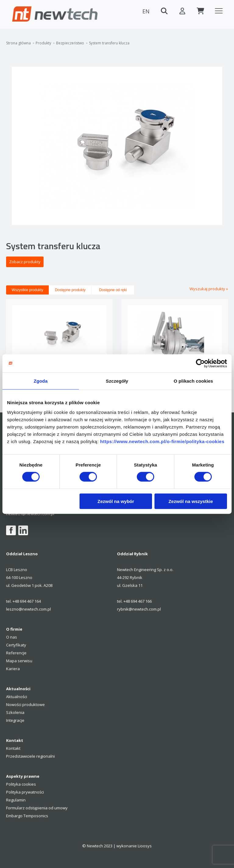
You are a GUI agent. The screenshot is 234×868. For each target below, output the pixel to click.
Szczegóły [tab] (117, 381)
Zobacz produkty (25, 262)
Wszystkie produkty (27, 290)
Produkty (43, 43)
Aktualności (17, 697)
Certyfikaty (16, 645)
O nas (12, 637)
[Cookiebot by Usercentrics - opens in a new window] (200, 363)
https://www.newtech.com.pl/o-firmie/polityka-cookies (162, 441)
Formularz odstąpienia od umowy (37, 808)
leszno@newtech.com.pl (28, 609)
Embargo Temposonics (27, 816)
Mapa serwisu (19, 661)
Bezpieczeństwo (70, 43)
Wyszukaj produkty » (209, 289)
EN (146, 11)
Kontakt (13, 748)
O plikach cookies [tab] (193, 381)
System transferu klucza (109, 43)
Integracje (15, 720)
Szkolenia (15, 712)
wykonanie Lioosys (134, 846)
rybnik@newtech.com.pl (139, 609)
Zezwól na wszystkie (191, 501)
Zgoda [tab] (41, 381)
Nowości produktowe (25, 704)
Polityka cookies (21, 784)
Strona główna (18, 43)
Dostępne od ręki (113, 290)
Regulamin (16, 800)
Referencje (16, 653)
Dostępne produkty (70, 290)
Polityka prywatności (25, 792)
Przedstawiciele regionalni (30, 756)
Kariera (13, 669)
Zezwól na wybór (116, 501)
